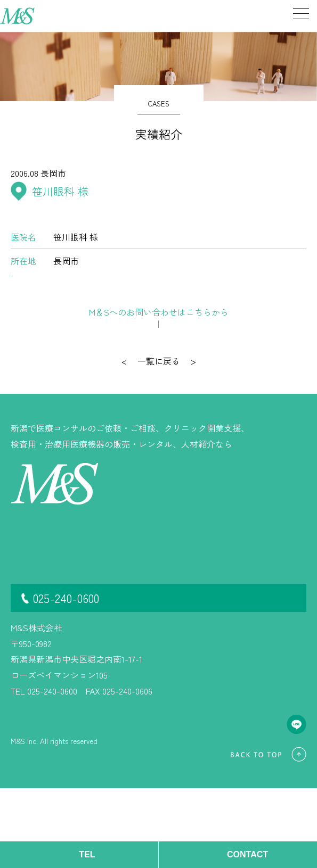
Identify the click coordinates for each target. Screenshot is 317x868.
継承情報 (78, 608)
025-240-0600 (66, 677)
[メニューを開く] (293, 16)
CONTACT (247, 854)
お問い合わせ (165, 392)
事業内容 (28, 608)
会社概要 (78, 623)
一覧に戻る (159, 441)
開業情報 (28, 639)
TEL (87, 854)
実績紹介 (28, 623)
